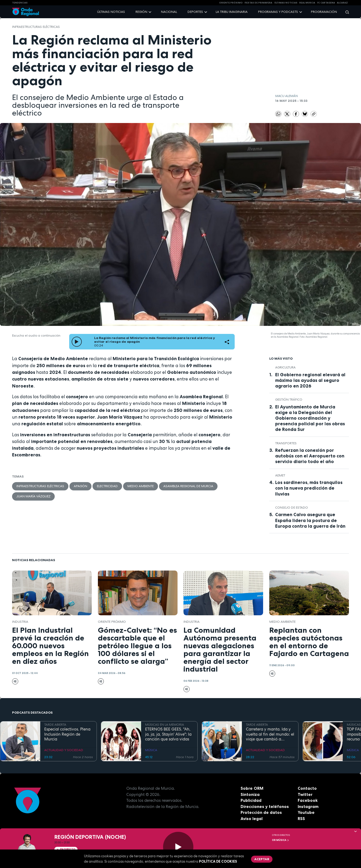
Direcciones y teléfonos (265, 806)
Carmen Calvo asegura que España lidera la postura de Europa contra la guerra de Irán (310, 520)
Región (141, 12)
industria (20, 622)
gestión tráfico (289, 400)
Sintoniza (250, 794)
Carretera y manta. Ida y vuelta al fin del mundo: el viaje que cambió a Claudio (270, 734)
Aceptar (262, 859)
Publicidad (251, 800)
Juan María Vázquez (33, 496)
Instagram (308, 806)
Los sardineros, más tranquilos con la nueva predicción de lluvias (309, 488)
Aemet (280, 475)
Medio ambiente (141, 486)
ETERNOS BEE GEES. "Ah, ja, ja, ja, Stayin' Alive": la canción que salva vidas (168, 734)
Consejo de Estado (292, 508)
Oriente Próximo (231, 3)
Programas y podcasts (278, 12)
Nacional (169, 12)
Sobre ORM (252, 788)
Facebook (308, 800)
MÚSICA (151, 750)
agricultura (285, 367)
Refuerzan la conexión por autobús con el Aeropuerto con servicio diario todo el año (310, 456)
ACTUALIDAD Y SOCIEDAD (64, 750)
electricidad (107, 486)
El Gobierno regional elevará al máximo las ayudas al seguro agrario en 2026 (310, 380)
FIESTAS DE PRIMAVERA (258, 3)
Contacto (307, 788)
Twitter (305, 794)
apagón (80, 486)
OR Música (281, 840)
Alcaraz (342, 3)
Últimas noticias (111, 12)
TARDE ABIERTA (55, 725)
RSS (301, 819)
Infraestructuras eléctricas (36, 27)
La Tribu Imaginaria (232, 12)
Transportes (286, 443)
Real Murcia (307, 3)
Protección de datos (261, 812)
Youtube (306, 812)
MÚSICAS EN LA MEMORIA (165, 725)
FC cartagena (326, 3)
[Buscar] (345, 12)
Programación (324, 12)
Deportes (195, 12)
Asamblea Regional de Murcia (188, 486)
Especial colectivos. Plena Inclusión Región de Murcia (67, 734)
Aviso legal (252, 819)
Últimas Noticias (286, 3)
